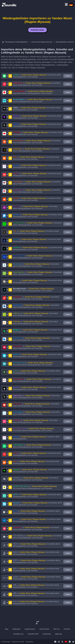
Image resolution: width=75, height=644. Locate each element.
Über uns (57, 629)
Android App (47, 634)
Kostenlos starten (37, 30)
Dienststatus (29, 642)
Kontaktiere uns (18, 634)
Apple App (58, 634)
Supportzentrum (30, 629)
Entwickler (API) (33, 634)
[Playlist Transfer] (9, 4)
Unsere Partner (44, 629)
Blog (7, 629)
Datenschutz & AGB (18, 642)
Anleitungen (16, 629)
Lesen (68, 76)
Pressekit (67, 629)
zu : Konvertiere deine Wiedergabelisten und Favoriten (37, 76)
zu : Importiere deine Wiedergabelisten (36, 438)
